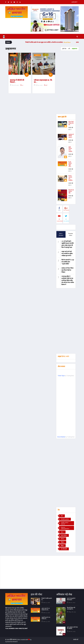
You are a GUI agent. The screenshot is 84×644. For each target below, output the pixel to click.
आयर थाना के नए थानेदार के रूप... (46, 609)
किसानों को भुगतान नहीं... (71, 191)
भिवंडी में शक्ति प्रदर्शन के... (47, 599)
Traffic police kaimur (65, 523)
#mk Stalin (64, 535)
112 (22, 85)
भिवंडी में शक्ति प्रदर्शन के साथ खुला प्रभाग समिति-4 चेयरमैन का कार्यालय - (55, 42)
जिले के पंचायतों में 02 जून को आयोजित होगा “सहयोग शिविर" (68, 262)
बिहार (62, 545)
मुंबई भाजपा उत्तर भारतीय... (71, 149)
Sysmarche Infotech (11, 641)
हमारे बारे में (74, 2)
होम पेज (64, 49)
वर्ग (69, 49)
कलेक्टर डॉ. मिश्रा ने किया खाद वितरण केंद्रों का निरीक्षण (67, 270)
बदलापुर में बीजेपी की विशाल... (17, 81)
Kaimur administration (65, 528)
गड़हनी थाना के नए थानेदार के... (46, 618)
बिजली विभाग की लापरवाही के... (71, 608)
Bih (62, 516)
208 (46, 85)
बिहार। (63, 542)
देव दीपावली (64, 549)
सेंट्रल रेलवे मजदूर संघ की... (71, 123)
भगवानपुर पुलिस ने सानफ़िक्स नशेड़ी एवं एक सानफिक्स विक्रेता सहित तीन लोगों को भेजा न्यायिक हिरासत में (68, 280)
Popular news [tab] (71, 234)
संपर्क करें (76, 639)
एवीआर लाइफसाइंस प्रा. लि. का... (43, 81)
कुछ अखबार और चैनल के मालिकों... (72, 628)
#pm (62, 532)
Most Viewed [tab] (61, 233)
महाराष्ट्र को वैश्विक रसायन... (71, 136)
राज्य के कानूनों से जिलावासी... (71, 599)
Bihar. (63, 539)
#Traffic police (65, 519)
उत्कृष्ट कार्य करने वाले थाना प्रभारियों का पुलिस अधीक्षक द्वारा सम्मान (67, 253)
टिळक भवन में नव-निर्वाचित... (71, 178)
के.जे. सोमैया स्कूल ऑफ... (70, 164)
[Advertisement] (66, 83)
